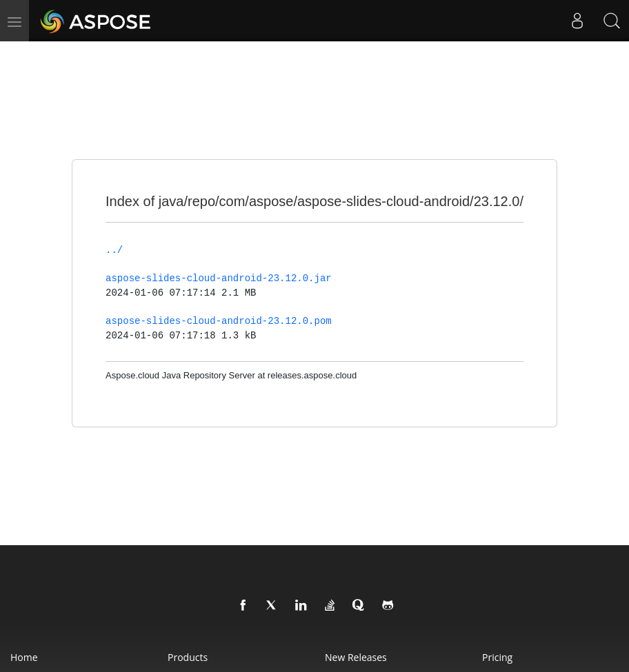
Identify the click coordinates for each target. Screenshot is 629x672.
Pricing (497, 657)
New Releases (356, 657)
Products (188, 657)
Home (24, 657)
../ (114, 250)
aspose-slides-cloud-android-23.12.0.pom (219, 321)
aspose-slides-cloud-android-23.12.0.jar (219, 278)
